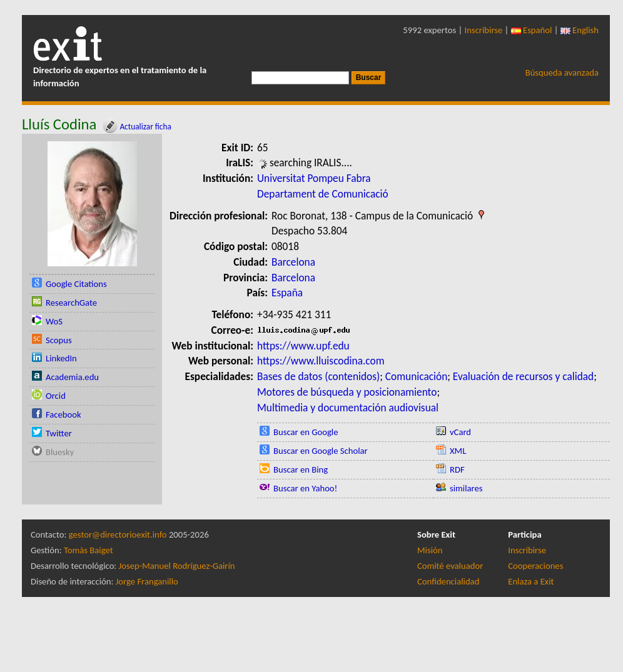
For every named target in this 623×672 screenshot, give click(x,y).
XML (458, 451)
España (287, 293)
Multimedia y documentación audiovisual (348, 408)
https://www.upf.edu (303, 346)
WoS (54, 321)
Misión (430, 550)
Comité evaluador (450, 566)
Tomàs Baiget (89, 550)
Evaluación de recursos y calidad (523, 376)
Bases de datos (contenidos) (318, 376)
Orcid (56, 396)
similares (466, 488)
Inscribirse (484, 30)
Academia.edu (72, 377)
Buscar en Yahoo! (305, 488)
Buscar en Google (306, 432)
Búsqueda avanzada (562, 73)
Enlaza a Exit (531, 581)
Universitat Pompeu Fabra (314, 178)
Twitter (59, 433)
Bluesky (60, 452)
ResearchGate (71, 303)
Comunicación (416, 376)
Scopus (59, 340)
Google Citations (76, 284)
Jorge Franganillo (147, 581)
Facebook (63, 414)
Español (532, 30)
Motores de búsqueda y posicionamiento (347, 392)
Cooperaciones (535, 566)
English (580, 30)
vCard (460, 432)
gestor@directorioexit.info (118, 534)
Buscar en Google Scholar (321, 451)
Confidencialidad (448, 581)
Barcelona (293, 262)
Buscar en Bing (301, 469)
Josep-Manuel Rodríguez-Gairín (177, 566)
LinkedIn (61, 358)
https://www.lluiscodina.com (321, 361)
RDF (457, 469)
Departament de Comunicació (323, 194)
